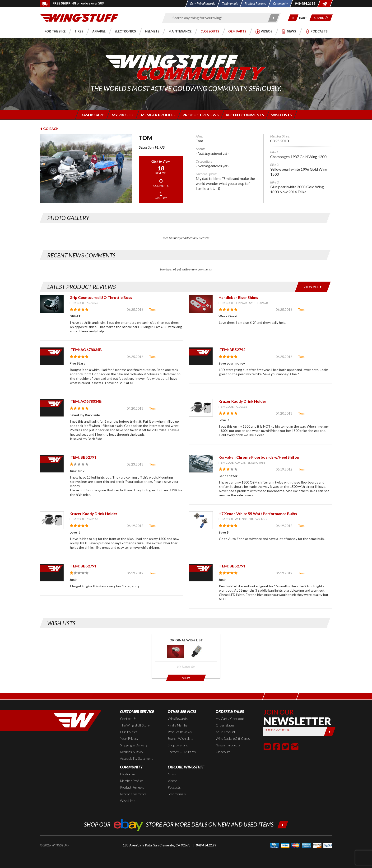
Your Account (226, 732)
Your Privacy (129, 738)
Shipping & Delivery (134, 745)
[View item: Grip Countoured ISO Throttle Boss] (52, 304)
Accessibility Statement (136, 758)
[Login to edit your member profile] (122, 115)
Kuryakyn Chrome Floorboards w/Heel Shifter (259, 457)
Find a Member (178, 725)
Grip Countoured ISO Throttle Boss (101, 297)
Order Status (225, 725)
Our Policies (129, 732)
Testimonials (177, 794)
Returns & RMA (131, 752)
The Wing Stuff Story (135, 725)
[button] (293, 18)
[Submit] (330, 732)
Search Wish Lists (181, 738)
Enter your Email (277, 729)
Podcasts (174, 787)
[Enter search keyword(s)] (217, 18)
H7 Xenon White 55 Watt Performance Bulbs (258, 514)
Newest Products (228, 745)
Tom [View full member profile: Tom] (152, 309)
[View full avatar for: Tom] (86, 169)
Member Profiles (132, 781)
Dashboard (128, 774)
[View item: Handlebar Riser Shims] (201, 304)
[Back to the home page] (79, 17)
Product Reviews (180, 732)
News (172, 774)
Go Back (49, 129)
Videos (173, 781)
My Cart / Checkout (230, 719)
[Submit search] (274, 18)
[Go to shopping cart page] (305, 18)
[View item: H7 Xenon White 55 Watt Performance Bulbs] (201, 520)
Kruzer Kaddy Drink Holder (242, 401)
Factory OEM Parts (182, 752)
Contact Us (128, 719)
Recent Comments (133, 794)
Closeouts (223, 752)
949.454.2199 (206, 845)
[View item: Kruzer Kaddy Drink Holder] (201, 408)
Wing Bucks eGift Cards (233, 738)
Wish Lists (128, 801)
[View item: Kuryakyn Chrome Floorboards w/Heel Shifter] (201, 464)
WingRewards (178, 719)
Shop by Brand (178, 745)
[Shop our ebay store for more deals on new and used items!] (186, 824)
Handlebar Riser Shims (238, 297)
